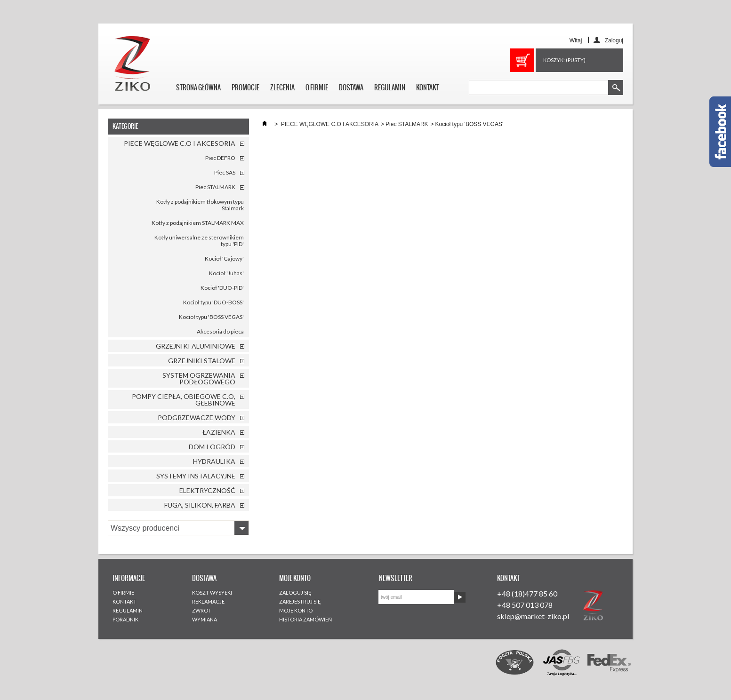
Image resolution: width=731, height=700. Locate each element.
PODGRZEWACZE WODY (197, 418)
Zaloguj (614, 40)
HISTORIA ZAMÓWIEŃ (305, 619)
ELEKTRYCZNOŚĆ (207, 490)
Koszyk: (564, 60)
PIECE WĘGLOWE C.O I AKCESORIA (180, 143)
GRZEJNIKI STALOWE (202, 361)
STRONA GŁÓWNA (198, 87)
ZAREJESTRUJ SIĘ (300, 601)
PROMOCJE (245, 87)
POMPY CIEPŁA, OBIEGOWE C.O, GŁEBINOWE (184, 400)
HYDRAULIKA (214, 461)
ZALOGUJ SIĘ (295, 593)
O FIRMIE (317, 87)
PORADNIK (125, 619)
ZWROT (201, 610)
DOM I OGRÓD (212, 447)
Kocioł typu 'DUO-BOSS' (213, 302)
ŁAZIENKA (219, 432)
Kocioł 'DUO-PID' (222, 288)
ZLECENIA (282, 87)
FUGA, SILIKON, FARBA (200, 505)
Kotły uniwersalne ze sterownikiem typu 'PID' (199, 241)
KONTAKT (428, 87)
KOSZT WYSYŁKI (212, 593)
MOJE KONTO (296, 610)
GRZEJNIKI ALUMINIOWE (196, 346)
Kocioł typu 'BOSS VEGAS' (211, 317)
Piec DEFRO (220, 158)
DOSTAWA (351, 87)
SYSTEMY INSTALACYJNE (196, 476)
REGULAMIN (390, 87)
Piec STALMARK (215, 187)
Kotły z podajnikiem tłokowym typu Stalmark (200, 205)
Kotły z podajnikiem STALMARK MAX (198, 223)
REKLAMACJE (208, 601)
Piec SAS (225, 172)
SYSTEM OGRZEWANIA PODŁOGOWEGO (199, 378)
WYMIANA (205, 619)
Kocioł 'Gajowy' (224, 259)
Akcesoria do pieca (220, 331)
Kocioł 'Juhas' (226, 273)
